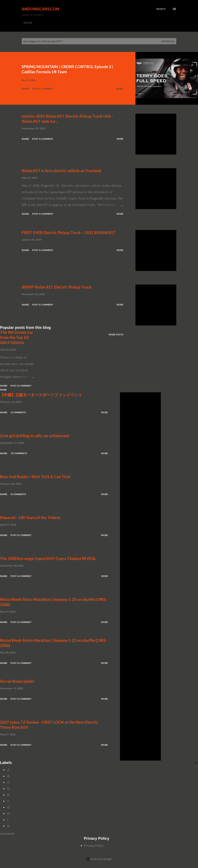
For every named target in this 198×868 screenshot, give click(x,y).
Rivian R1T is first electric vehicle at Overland (61, 171)
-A (8, 770)
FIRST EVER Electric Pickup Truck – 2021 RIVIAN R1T (69, 233)
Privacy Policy (94, 846)
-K (8, 826)
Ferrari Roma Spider (17, 681)
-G (8, 807)
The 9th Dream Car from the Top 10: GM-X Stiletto (17, 337)
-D (8, 789)
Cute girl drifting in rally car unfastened (34, 436)
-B (8, 776)
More (120, 89)
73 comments (19, 453)
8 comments (18, 494)
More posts (116, 334)
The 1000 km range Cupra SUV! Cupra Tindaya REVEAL (48, 558)
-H (8, 813)
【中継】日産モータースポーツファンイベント (41, 395)
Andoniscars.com (41, 9)
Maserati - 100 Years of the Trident (30, 518)
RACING (28, 23)
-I (7, 820)
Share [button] (25, 89)
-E (8, 795)
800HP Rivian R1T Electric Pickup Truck (57, 287)
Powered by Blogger (99, 859)
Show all (168, 41)
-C (8, 782)
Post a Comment (43, 89)
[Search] (161, 9)
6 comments (18, 412)
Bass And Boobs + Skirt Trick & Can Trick (35, 477)
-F (8, 801)
